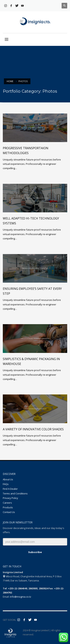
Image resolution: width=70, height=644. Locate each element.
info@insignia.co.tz (21, 597)
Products (8, 507)
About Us (8, 479)
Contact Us (9, 512)
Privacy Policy (10, 498)
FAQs (6, 484)
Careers (7, 503)
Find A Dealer (10, 489)
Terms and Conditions (15, 493)
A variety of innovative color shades (33, 429)
